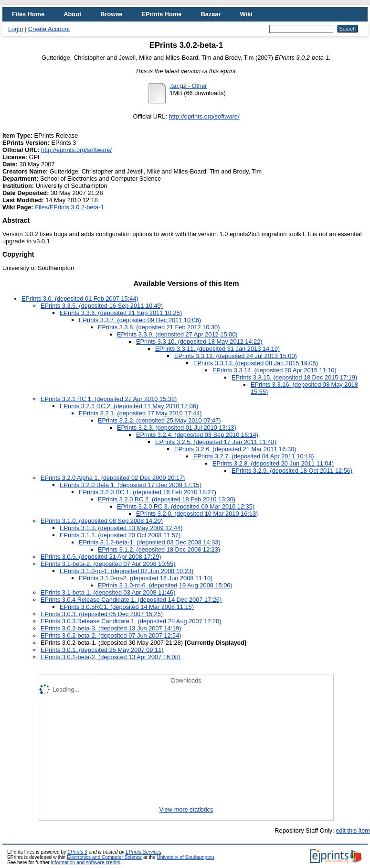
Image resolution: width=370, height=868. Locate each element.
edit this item (353, 830)
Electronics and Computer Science (104, 857)
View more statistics (186, 809)
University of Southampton (185, 857)
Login (16, 29)
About (72, 14)
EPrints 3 (77, 852)
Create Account (49, 29)
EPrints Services (143, 852)
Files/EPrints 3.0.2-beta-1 (69, 207)
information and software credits (86, 863)
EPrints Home (161, 14)
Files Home (28, 14)
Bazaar (211, 14)
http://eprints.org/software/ (204, 116)
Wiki (246, 14)
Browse (111, 14)
